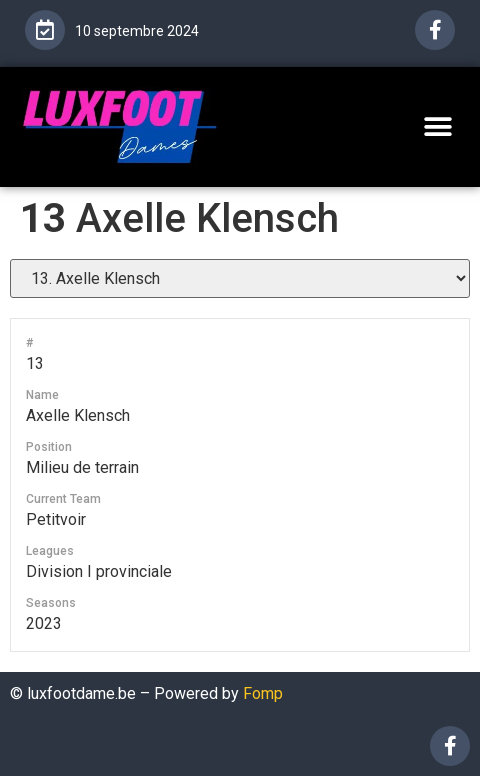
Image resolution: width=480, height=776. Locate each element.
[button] (437, 126)
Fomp (263, 693)
